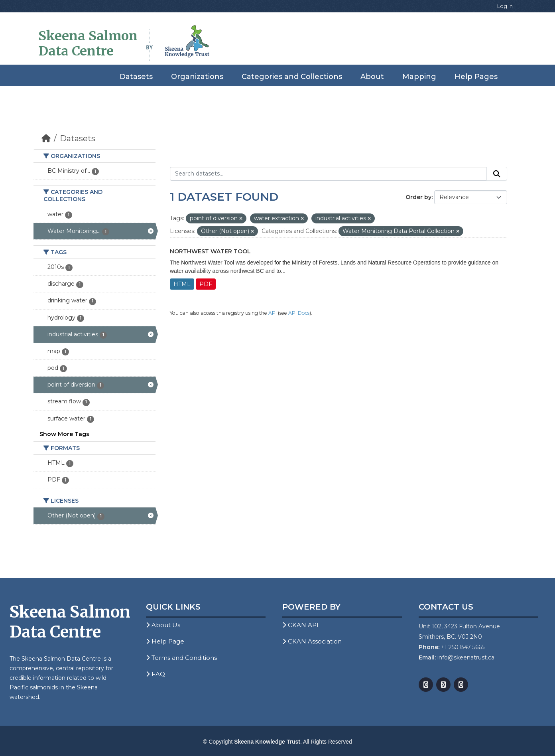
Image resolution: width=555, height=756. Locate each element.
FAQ (155, 674)
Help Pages (476, 77)
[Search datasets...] (328, 174)
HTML (182, 284)
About (372, 77)
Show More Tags (64, 434)
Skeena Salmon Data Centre (88, 43)
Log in (505, 6)
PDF (206, 284)
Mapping (419, 77)
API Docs (299, 313)
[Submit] (497, 174)
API (273, 313)
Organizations (197, 77)
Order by (418, 197)
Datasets (136, 77)
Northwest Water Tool (210, 251)
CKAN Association (312, 641)
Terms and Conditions (181, 658)
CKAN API (300, 625)
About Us (163, 625)
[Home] (46, 138)
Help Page (165, 641)
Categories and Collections (292, 77)
